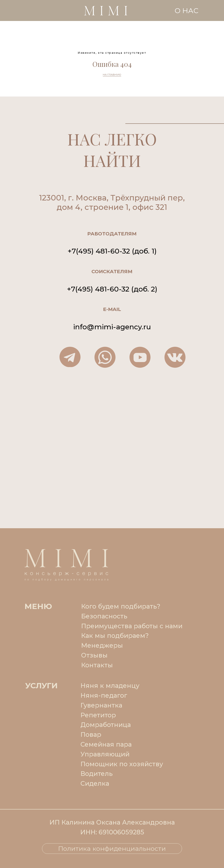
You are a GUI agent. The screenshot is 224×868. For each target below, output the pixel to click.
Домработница (106, 725)
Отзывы (94, 655)
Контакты (97, 665)
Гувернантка (101, 705)
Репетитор (98, 715)
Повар (91, 734)
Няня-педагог (104, 695)
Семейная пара (106, 744)
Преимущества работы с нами (132, 626)
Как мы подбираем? (115, 636)
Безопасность (104, 616)
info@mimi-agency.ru (112, 327)
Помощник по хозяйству (122, 764)
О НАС (186, 11)
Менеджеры (102, 645)
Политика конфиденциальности (112, 848)
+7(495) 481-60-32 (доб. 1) (112, 251)
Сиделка (95, 783)
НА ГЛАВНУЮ (112, 75)
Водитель (97, 774)
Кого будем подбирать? (121, 606)
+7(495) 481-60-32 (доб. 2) (112, 289)
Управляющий (105, 754)
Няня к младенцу (110, 686)
